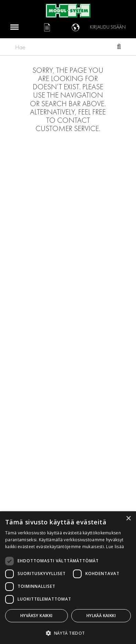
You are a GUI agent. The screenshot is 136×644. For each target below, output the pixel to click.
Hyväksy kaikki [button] (36, 616)
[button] (68, 633)
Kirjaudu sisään (108, 27)
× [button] (128, 519)
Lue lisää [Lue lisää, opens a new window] (115, 547)
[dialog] (68, 578)
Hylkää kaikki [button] (101, 616)
